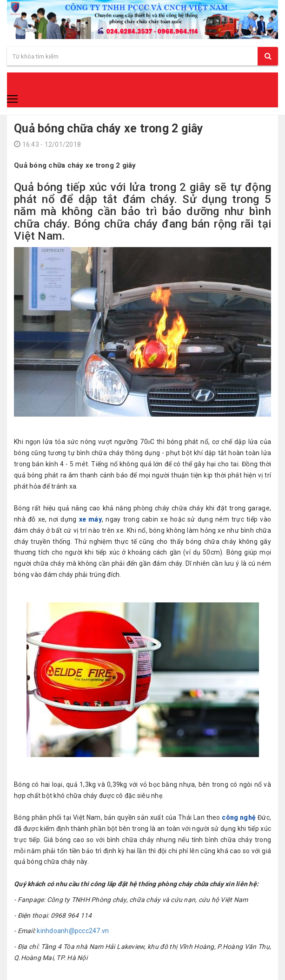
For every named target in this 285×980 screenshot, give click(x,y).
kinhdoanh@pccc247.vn (73, 931)
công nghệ (239, 817)
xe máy (90, 519)
